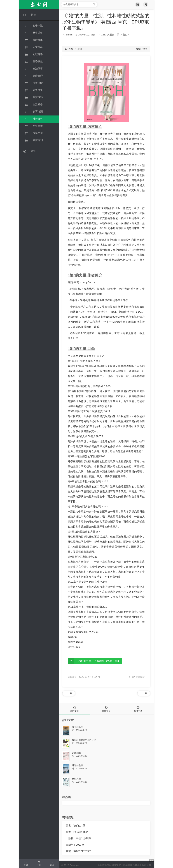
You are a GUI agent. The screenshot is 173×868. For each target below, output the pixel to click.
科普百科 (125, 35)
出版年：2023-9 (75, 845)
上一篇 (69, 693)
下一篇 (144, 693)
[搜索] (94, 4)
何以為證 (76, 779)
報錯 (138, 49)
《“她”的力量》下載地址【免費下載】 (98, 661)
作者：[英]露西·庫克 (77, 832)
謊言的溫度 (78, 727)
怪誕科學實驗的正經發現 (84, 740)
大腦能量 (76, 753)
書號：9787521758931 (79, 851)
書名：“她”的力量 (75, 825)
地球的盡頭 (78, 765)
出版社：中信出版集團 (78, 838)
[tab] (75, 709)
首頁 (69, 49)
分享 (145, 49)
